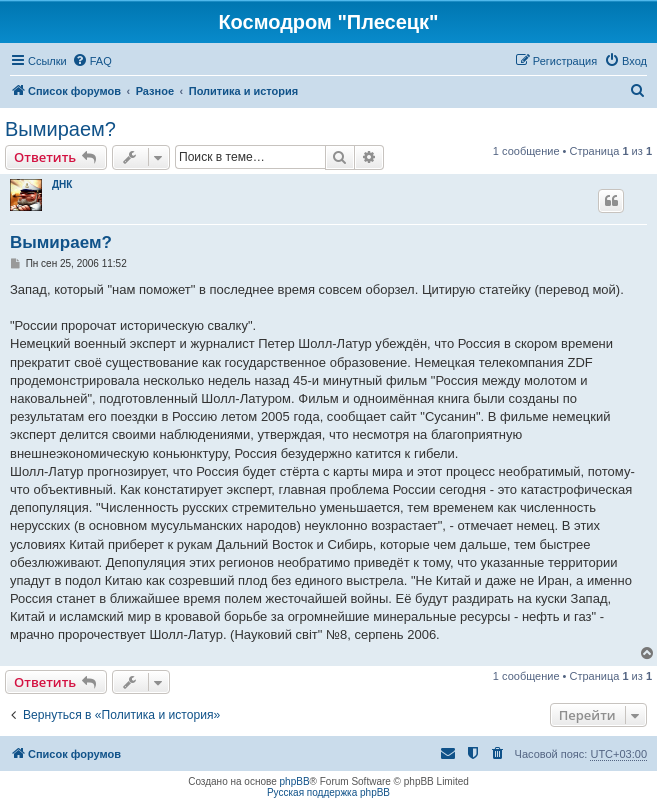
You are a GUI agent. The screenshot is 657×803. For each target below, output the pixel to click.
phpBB (295, 781)
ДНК (62, 184)
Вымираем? (60, 129)
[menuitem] (92, 61)
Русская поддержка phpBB (328, 792)
